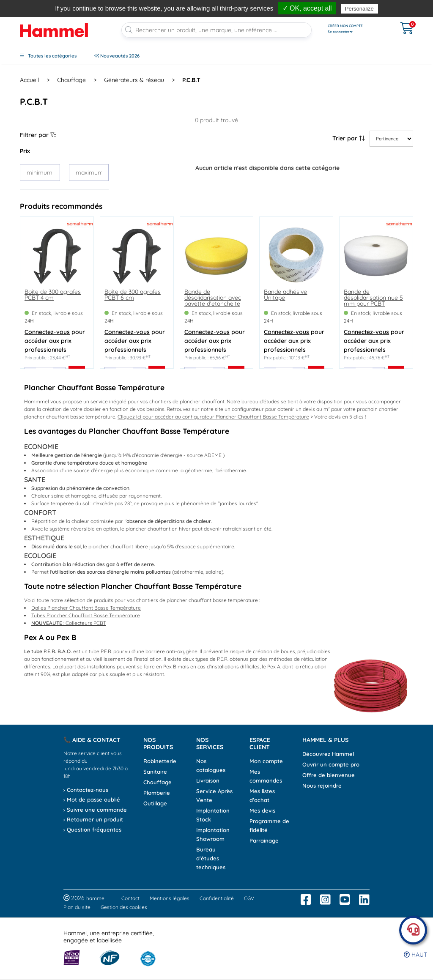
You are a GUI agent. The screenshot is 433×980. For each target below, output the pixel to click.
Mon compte (266, 761)
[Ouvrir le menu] (356, 29)
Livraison (208, 780)
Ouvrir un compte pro (331, 764)
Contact (130, 898)
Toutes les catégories (48, 56)
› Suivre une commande (95, 810)
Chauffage (158, 782)
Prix (25, 151)
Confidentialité (217, 898)
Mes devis (262, 810)
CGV (249, 898)
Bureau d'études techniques (211, 858)
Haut (415, 955)
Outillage (155, 803)
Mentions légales (170, 898)
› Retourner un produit (93, 819)
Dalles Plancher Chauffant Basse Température (86, 608)
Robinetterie (160, 761)
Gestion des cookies (124, 907)
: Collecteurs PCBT (69, 623)
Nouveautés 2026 (117, 56)
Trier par (349, 138)
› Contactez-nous (86, 790)
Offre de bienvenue (329, 775)
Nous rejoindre (322, 786)
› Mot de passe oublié (92, 799)
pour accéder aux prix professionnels (55, 341)
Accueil (29, 80)
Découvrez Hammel (328, 754)
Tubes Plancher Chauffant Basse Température (86, 615)
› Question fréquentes (92, 829)
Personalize (359, 9)
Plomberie (157, 793)
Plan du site (77, 907)
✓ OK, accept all (307, 8)
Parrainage (264, 840)
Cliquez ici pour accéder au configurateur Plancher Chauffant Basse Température (213, 417)
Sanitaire (155, 772)
